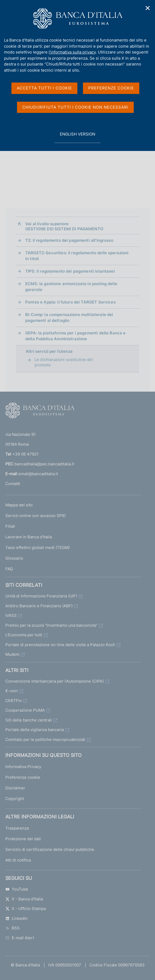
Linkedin (16, 918)
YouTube (17, 889)
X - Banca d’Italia (24, 899)
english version (77, 137)
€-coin (12, 691)
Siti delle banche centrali (29, 720)
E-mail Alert (20, 938)
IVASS (11, 615)
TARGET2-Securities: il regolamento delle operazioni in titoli (77, 256)
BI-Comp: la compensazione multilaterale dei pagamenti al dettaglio (69, 317)
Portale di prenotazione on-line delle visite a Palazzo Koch (60, 645)
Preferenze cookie (23, 777)
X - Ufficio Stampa (26, 909)
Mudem (12, 654)
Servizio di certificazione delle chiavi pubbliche (50, 849)
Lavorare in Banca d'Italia (29, 537)
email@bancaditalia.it (38, 474)
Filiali (10, 526)
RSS (12, 928)
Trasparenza (17, 828)
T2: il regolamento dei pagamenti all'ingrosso (69, 240)
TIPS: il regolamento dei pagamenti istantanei (70, 271)
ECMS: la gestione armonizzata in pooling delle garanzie (71, 287)
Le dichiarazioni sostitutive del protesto (64, 362)
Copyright (15, 799)
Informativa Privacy (23, 767)
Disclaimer (15, 788)
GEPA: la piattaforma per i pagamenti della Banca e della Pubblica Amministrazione (76, 336)
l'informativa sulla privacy (72, 52)
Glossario (14, 558)
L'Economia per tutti (24, 635)
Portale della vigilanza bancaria (35, 730)
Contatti (13, 484)
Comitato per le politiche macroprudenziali (45, 739)
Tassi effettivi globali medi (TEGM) (37, 548)
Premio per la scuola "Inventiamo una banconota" (51, 625)
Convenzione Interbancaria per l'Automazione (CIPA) (55, 681)
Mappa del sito (19, 505)
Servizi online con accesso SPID (36, 516)
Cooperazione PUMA (25, 710)
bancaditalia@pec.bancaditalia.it (44, 464)
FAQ (9, 569)
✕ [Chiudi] (148, 8)
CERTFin (14, 701)
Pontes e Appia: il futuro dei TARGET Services (70, 302)
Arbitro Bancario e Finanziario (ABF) (39, 606)
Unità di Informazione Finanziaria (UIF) (41, 596)
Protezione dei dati (23, 839)
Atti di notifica (18, 860)
